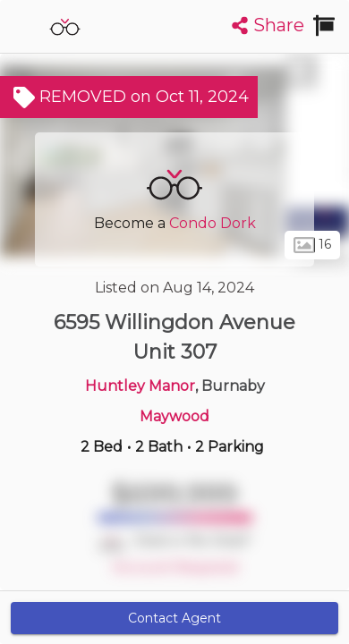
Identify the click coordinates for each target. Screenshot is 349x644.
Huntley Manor (140, 386)
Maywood (174, 416)
